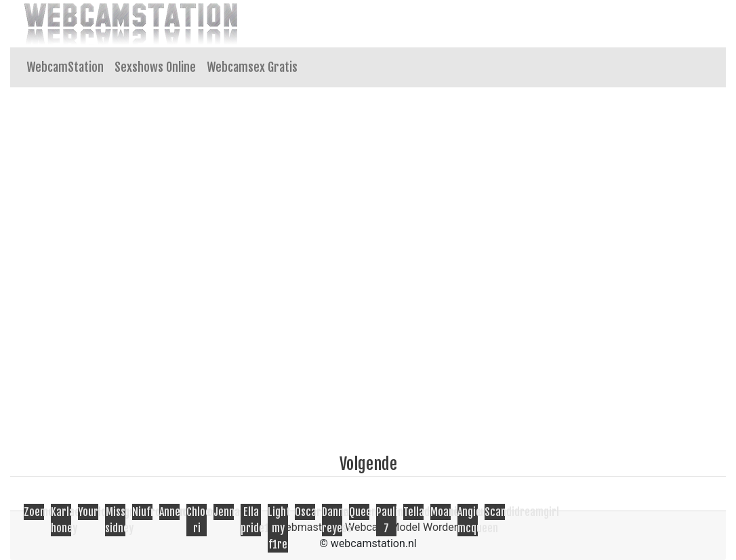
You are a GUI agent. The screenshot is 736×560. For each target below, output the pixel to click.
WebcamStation (65, 67)
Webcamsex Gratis (252, 67)
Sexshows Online (155, 67)
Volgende (368, 464)
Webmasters (306, 527)
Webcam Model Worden (403, 527)
